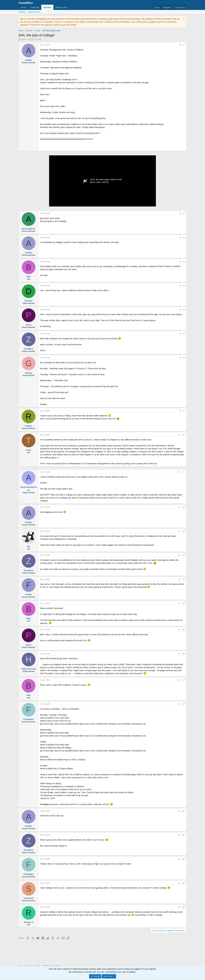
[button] (69, 7)
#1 (184, 45)
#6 (184, 310)
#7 (184, 334)
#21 (184, 811)
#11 (184, 472)
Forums (47, 7)
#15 (184, 579)
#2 (184, 213)
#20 (184, 704)
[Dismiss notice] (184, 19)
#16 (184, 603)
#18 (184, 654)
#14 (184, 555)
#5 (184, 286)
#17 (184, 630)
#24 (184, 883)
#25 (184, 907)
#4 (184, 262)
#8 (184, 358)
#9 (184, 411)
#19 (184, 680)
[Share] (180, 45)
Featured (35, 7)
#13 (184, 531)
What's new (61, 7)
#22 (184, 835)
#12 (184, 507)
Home (23, 7)
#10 (184, 435)
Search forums (34, 12)
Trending (22, 12)
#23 (184, 859)
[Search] (180, 7)
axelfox (24, 39)
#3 (184, 238)
